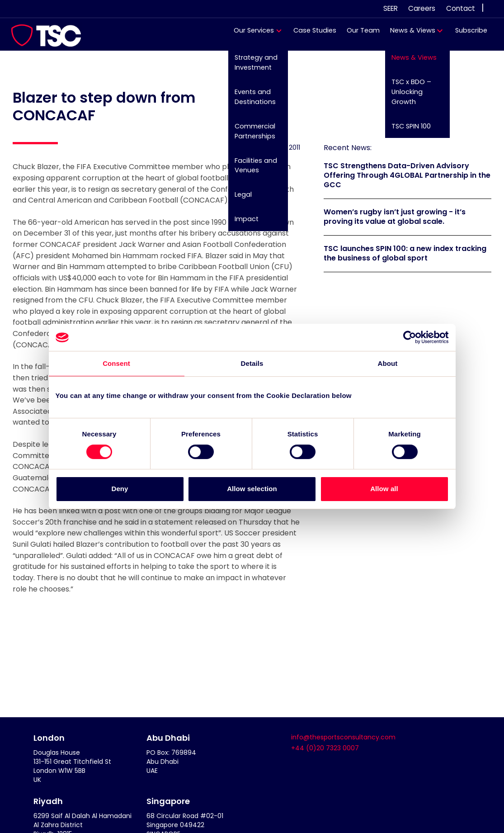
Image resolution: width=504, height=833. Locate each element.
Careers (422, 8)
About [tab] (388, 363)
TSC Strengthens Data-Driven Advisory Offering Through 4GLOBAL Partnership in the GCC (407, 175)
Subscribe (467, 35)
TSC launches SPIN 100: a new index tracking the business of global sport (405, 253)
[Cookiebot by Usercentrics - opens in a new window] (409, 337)
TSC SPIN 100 (406, 130)
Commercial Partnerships (250, 135)
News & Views (409, 35)
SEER (391, 8)
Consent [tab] (116, 363)
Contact (461, 8)
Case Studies (311, 35)
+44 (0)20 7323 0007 (325, 748)
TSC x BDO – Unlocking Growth (406, 96)
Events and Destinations (250, 101)
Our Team (359, 35)
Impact (242, 222)
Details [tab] (252, 363)
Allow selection (252, 489)
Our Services (250, 35)
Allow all (384, 489)
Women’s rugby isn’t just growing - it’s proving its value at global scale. (395, 217)
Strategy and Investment (251, 67)
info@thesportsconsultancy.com (343, 737)
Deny (120, 489)
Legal (238, 197)
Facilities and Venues (251, 168)
